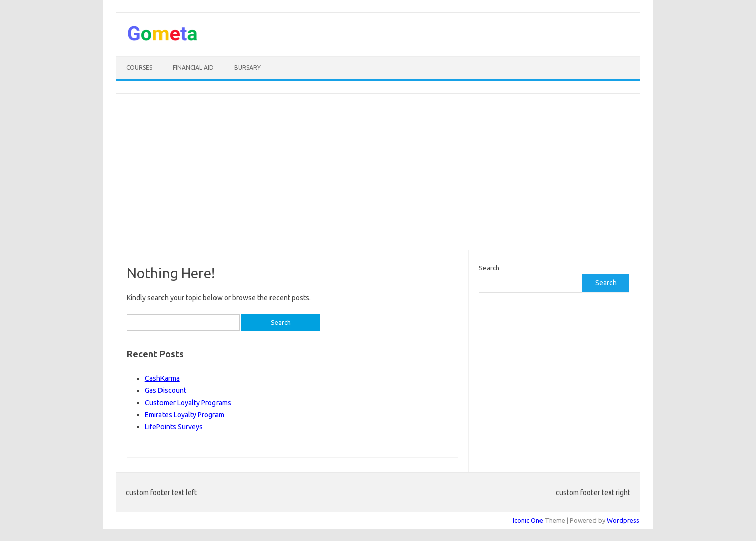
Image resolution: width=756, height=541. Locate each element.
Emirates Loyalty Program (184, 415)
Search (489, 268)
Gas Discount (166, 390)
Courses (139, 67)
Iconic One (528, 520)
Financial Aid (193, 67)
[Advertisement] (378, 172)
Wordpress (623, 520)
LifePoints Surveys (174, 427)
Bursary (248, 67)
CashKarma (162, 378)
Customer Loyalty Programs (188, 403)
